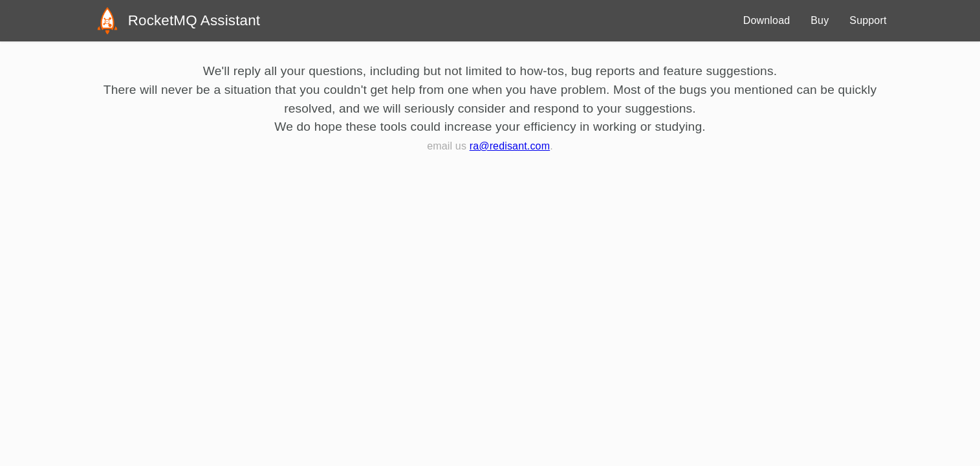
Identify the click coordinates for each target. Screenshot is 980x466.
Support (868, 20)
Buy (820, 20)
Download (767, 20)
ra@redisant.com (510, 146)
